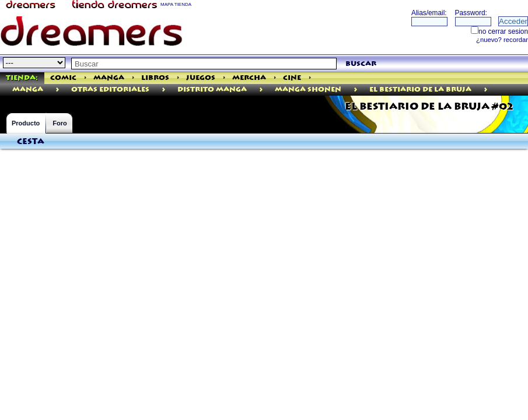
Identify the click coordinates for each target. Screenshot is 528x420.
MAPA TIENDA (176, 4)
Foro (60, 123)
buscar (361, 64)
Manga (109, 78)
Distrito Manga (212, 90)
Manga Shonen (308, 90)
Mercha (249, 78)
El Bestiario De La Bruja (420, 90)
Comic (63, 78)
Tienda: (22, 78)
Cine (292, 78)
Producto (26, 123)
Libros (155, 78)
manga (28, 90)
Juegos (201, 78)
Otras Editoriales (110, 90)
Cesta (31, 142)
